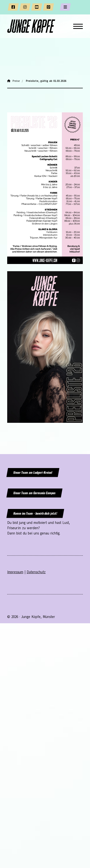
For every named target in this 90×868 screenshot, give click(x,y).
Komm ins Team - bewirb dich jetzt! (35, 513)
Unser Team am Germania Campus (34, 493)
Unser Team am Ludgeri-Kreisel (33, 473)
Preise (16, 81)
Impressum (15, 572)
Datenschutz (36, 572)
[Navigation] (76, 26)
